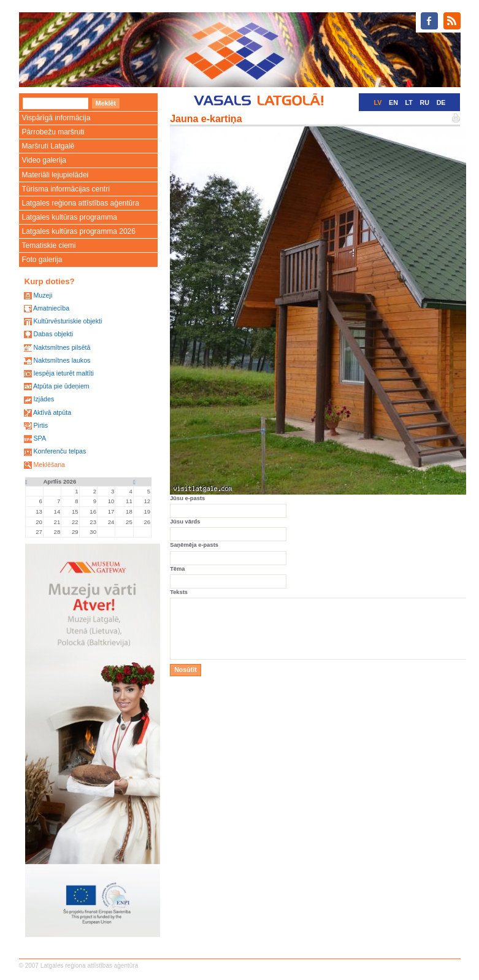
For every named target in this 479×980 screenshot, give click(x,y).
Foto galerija (42, 260)
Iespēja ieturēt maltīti (63, 373)
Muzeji (43, 295)
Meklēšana (49, 465)
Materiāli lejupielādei (56, 175)
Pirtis (40, 425)
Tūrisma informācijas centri (66, 189)
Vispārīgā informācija (56, 118)
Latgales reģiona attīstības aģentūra (81, 203)
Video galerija (44, 160)
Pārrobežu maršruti (53, 132)
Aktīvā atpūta (52, 412)
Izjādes (44, 399)
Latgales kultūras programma (70, 217)
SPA (40, 438)
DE (441, 102)
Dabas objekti (53, 334)
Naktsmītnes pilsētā (62, 347)
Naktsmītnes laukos (62, 360)
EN (393, 102)
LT (409, 102)
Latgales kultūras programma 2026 (79, 231)
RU (425, 102)
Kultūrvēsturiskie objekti (67, 321)
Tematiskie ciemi (49, 245)
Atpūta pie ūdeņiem (61, 386)
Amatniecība (51, 308)
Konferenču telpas (59, 451)
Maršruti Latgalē (48, 146)
